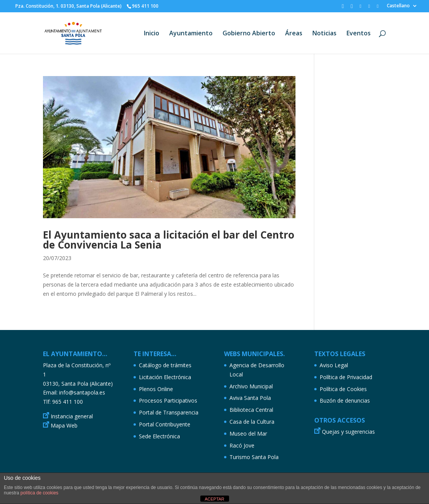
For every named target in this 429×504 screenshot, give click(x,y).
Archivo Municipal (251, 386)
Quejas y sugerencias (348, 432)
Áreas (294, 34)
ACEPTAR (214, 499)
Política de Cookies (343, 389)
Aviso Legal (334, 365)
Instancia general (72, 416)
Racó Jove (242, 445)
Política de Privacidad (346, 377)
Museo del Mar (248, 434)
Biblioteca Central (251, 410)
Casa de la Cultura (252, 422)
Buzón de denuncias (345, 400)
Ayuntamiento (191, 34)
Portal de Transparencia (169, 412)
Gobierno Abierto (249, 34)
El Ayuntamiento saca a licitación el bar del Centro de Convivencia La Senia (169, 240)
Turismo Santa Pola (254, 457)
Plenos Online (156, 389)
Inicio (152, 34)
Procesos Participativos (168, 400)
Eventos (359, 34)
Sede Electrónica (159, 436)
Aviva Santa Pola (250, 398)
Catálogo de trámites (165, 365)
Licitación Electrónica (165, 377)
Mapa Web (64, 425)
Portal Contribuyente (165, 424)
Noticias (324, 34)
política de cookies (39, 493)
